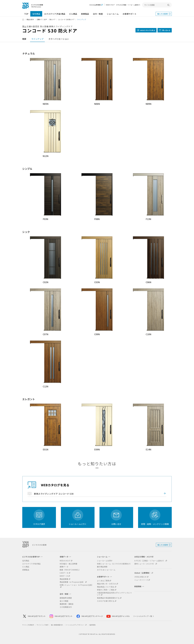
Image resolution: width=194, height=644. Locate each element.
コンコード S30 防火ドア (66, 19)
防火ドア (52, 19)
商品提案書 (64, 579)
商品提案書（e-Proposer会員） (72, 582)
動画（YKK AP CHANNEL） (70, 570)
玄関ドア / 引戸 (42, 19)
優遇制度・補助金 (67, 604)
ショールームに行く (78, 524)
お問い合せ (116, 524)
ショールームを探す (105, 561)
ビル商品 (73, 14)
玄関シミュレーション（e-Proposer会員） (77, 585)
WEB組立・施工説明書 (68, 564)
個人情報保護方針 (57, 625)
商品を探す (30, 19)
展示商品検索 (102, 567)
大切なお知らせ (140, 577)
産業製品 (85, 14)
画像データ (64, 567)
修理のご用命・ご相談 (106, 590)
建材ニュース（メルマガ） (145, 564)
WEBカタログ (110, 5)
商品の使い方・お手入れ (107, 584)
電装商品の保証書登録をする (108, 598)
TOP (26, 14)
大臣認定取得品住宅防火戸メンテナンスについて (114, 594)
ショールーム (113, 14)
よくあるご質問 (103, 581)
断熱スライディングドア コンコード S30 (54, 494)
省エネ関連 (64, 601)
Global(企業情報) (95, 5)
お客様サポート (130, 14)
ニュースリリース (141, 580)
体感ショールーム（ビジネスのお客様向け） (114, 564)
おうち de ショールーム (106, 570)
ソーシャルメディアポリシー (76, 625)
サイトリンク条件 (43, 625)
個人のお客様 (162, 14)
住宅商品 (36, 14)
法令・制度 (98, 14)
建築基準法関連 (66, 598)
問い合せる (166, 30)
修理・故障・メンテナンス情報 (155, 524)
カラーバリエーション (59, 39)
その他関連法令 (66, 607)
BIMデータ (64, 576)
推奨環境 (92, 625)
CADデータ (64, 573)
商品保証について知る (106, 587)
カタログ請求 (39, 524)
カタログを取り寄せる (106, 601)
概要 (24, 39)
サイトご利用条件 (28, 625)
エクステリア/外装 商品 (55, 14)
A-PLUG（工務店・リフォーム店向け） (150, 561)
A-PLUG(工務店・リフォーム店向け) (128, 5)
